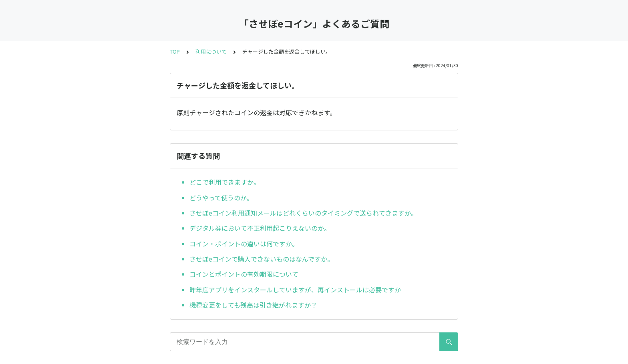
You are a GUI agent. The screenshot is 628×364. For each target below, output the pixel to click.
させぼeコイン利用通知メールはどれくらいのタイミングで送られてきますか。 (303, 213)
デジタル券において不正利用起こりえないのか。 (260, 228)
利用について (211, 51)
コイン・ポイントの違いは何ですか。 (244, 244)
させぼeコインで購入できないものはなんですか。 (262, 259)
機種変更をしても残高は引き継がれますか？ (253, 305)
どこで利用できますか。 (225, 182)
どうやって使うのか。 (221, 198)
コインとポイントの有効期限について (244, 274)
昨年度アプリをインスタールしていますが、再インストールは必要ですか (295, 290)
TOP (175, 51)
